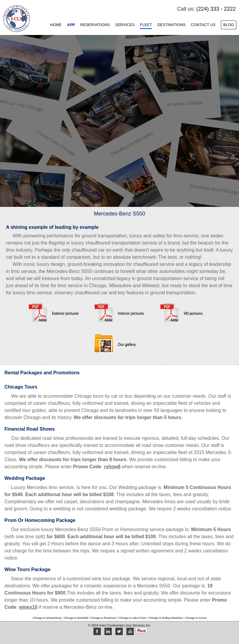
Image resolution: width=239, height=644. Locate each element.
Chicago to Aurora (196, 618)
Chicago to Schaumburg (47, 618)
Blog (229, 25)
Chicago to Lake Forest (133, 618)
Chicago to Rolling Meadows (166, 618)
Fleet (146, 25)
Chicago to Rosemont (104, 618)
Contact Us (203, 25)
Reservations (95, 25)
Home (56, 25)
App (71, 25)
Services (125, 25)
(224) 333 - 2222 (216, 9)
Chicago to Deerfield (76, 618)
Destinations (171, 25)
